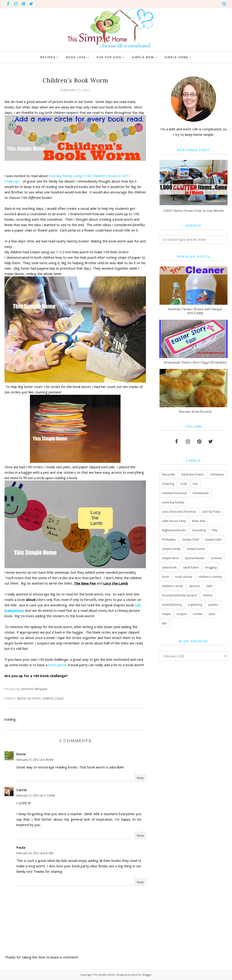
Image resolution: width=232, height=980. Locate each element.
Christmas (217, 474)
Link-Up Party (211, 512)
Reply (140, 778)
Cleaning (168, 484)
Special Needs (195, 558)
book (166, 577)
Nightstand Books (174, 530)
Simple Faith (213, 539)
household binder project (179, 595)
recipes (182, 614)
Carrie (22, 790)
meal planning (172, 605)
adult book (169, 567)
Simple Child (53, 698)
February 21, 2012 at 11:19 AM (36, 796)
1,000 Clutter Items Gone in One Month (194, 211)
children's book (173, 586)
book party (57, 665)
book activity (29, 698)
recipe (166, 614)
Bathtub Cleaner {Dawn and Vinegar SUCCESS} (195, 311)
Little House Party (174, 521)
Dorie (21, 754)
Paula (21, 847)
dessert (195, 586)
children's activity (210, 577)
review (198, 614)
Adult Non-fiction (193, 474)
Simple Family (171, 549)
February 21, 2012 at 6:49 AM (35, 760)
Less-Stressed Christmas (179, 512)
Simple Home (196, 549)
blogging (211, 567)
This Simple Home (104, 975)
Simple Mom (170, 558)
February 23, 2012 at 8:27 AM (35, 853)
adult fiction (191, 567)
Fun (196, 484)
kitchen (208, 595)
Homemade (201, 493)
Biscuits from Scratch (195, 412)
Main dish (199, 521)
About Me (169, 474)
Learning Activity (173, 502)
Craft (184, 484)
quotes (213, 605)
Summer (216, 558)
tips (164, 623)
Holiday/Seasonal (174, 493)
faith (209, 586)
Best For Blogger (142, 975)
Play (215, 530)
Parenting (199, 530)
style (212, 614)
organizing (195, 605)
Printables (169, 539)
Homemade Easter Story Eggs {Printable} (195, 362)
